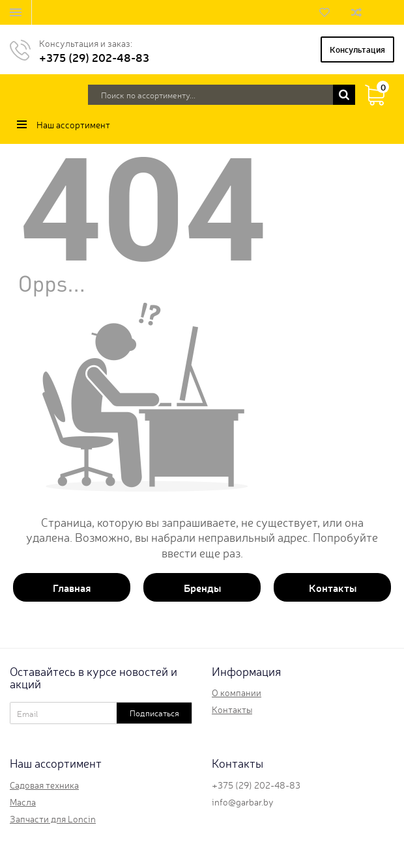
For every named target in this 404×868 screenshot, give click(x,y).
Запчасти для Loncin (53, 819)
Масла (23, 802)
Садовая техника (44, 785)
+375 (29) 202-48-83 (94, 57)
